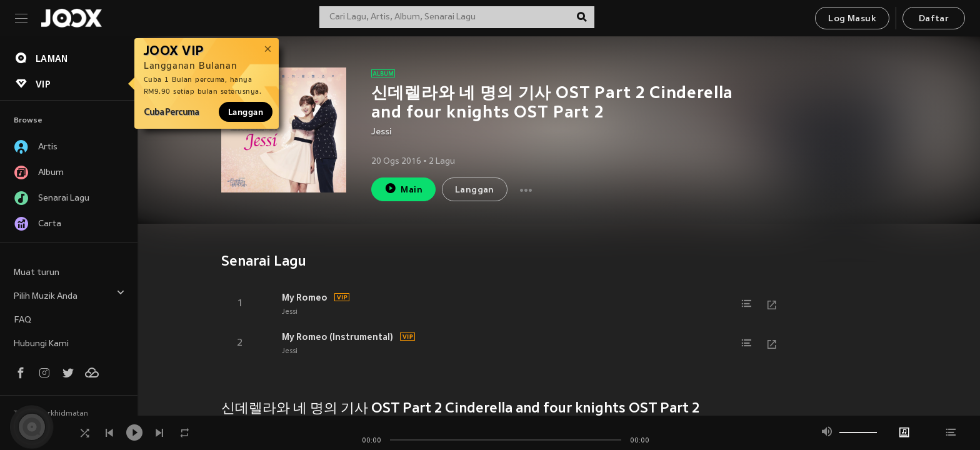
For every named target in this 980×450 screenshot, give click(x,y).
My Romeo (305, 297)
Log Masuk (852, 19)
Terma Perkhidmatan (51, 414)
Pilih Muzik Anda (69, 295)
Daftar (934, 19)
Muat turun (37, 273)
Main (403, 188)
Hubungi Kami (41, 344)
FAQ (22, 320)
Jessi (382, 132)
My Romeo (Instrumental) (337, 337)
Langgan (246, 112)
